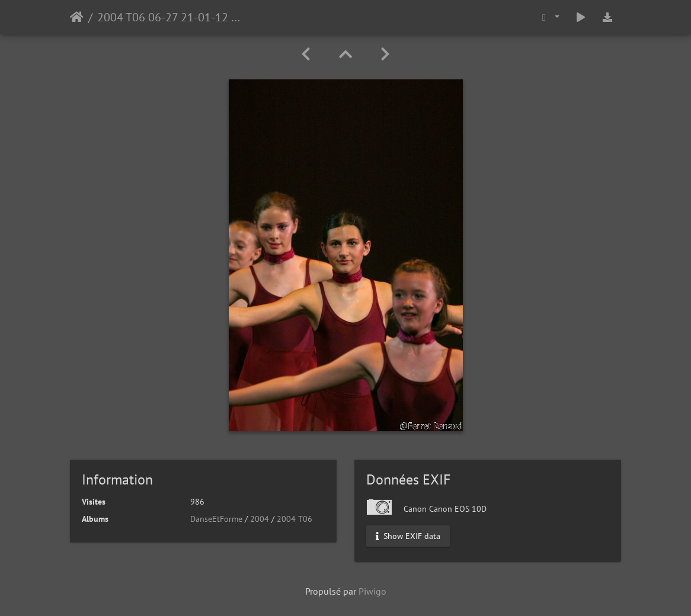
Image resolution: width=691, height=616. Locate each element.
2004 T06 (295, 519)
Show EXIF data (408, 536)
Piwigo (372, 591)
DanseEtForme (216, 519)
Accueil (77, 17)
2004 (260, 519)
